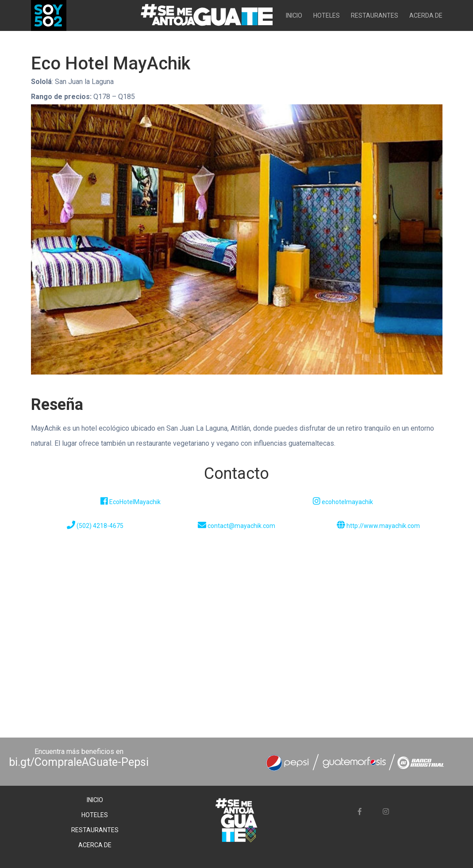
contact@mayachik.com (236, 526)
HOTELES (327, 15)
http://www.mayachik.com (378, 526)
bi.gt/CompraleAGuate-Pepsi (79, 762)
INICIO (294, 15)
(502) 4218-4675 (95, 526)
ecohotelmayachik (343, 502)
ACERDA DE (426, 15)
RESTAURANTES (375, 15)
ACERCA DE (95, 845)
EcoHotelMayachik (131, 502)
